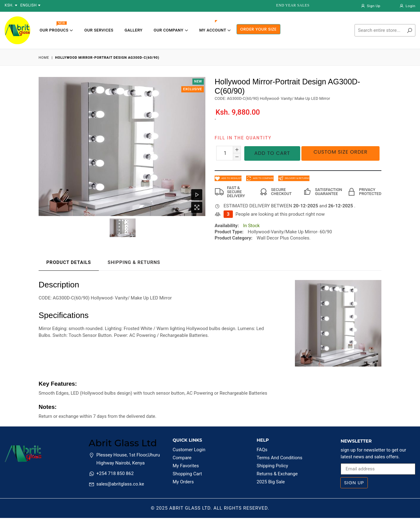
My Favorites (186, 466)
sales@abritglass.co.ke (120, 484)
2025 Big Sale (271, 482)
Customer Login (189, 450)
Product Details (69, 262)
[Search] (385, 30)
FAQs (262, 450)
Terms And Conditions (279, 458)
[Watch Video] (197, 195)
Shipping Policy (272, 466)
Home (44, 58)
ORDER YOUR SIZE (258, 29)
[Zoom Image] (197, 207)
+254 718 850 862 (115, 473)
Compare (182, 458)
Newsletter (356, 441)
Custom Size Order (340, 152)
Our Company (171, 30)
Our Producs (56, 28)
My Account (215, 30)
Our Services (99, 30)
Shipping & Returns (134, 262)
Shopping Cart (187, 474)
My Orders (183, 482)
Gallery (133, 30)
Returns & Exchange (277, 474)
